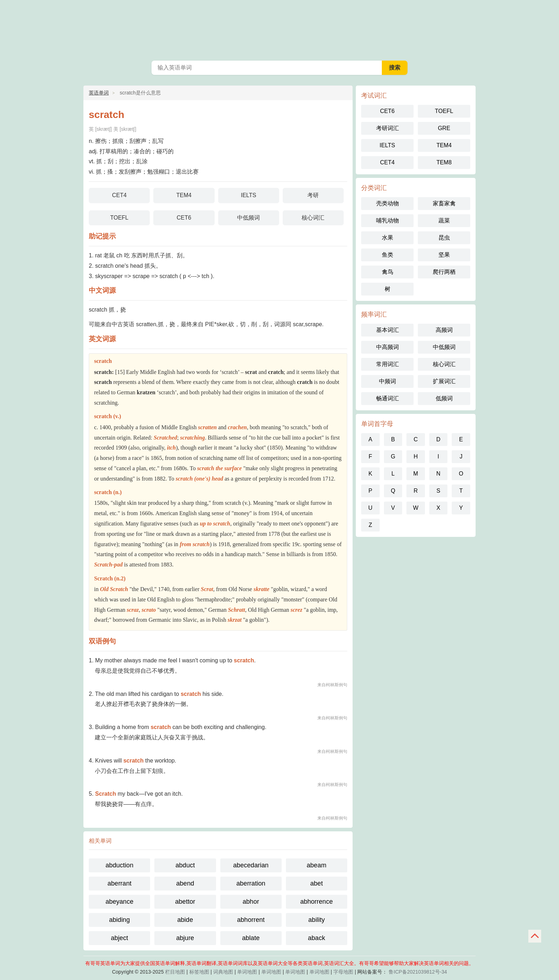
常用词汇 (388, 364)
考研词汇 (388, 128)
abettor (185, 902)
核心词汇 (313, 218)
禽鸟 (388, 272)
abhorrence (316, 902)
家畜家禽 (444, 203)
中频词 (388, 381)
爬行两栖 (444, 272)
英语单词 (279, 29)
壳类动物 (388, 203)
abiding (119, 920)
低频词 (444, 398)
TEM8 (444, 162)
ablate (251, 938)
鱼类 (388, 255)
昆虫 (444, 238)
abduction (119, 865)
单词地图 (247, 972)
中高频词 (388, 347)
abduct (185, 865)
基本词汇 (388, 330)
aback (317, 938)
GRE (444, 128)
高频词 (444, 330)
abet (316, 883)
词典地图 (223, 972)
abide (185, 920)
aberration (251, 883)
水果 (388, 238)
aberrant (120, 883)
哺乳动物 (388, 220)
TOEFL (119, 218)
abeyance (119, 902)
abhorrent (251, 920)
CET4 (119, 195)
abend (185, 883)
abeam (316, 865)
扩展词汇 (444, 381)
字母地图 (343, 972)
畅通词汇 (388, 398)
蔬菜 (444, 220)
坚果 (444, 255)
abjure (185, 938)
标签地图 (199, 972)
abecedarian (251, 865)
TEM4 (184, 195)
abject (119, 938)
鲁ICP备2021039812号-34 (418, 972)
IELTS (248, 195)
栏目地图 (175, 972)
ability (317, 920)
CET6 (184, 218)
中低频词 (248, 218)
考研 (313, 195)
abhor (251, 902)
